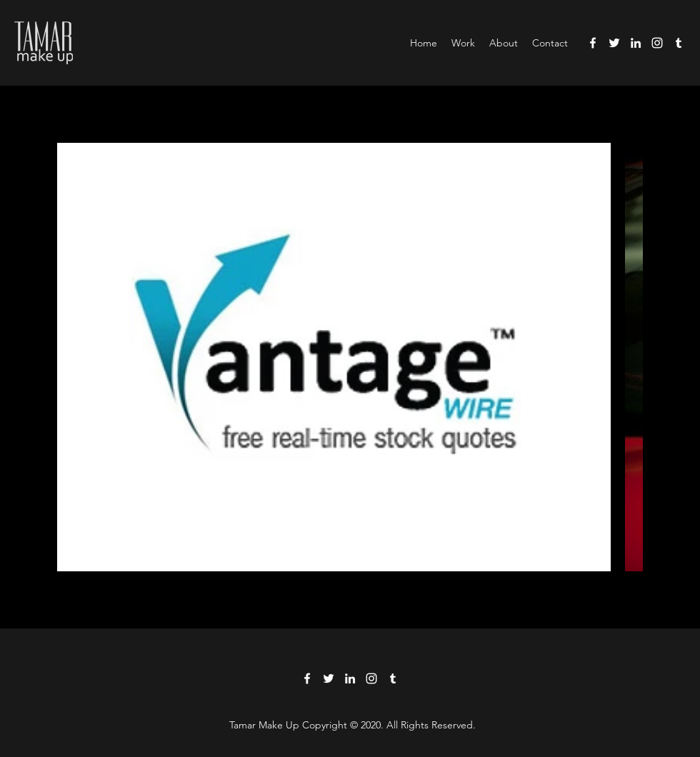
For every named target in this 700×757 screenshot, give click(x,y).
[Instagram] (657, 43)
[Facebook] (593, 43)
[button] (463, 43)
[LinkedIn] (636, 43)
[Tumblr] (679, 43)
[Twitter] (614, 43)
